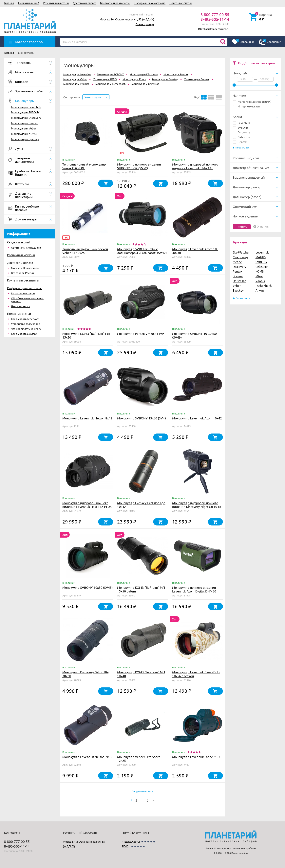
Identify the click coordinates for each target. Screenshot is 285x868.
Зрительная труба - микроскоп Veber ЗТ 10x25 (85, 251)
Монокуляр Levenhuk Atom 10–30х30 (195, 251)
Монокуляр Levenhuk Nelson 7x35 (87, 757)
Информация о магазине (150, 3)
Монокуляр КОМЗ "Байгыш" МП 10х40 (141, 674)
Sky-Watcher (241, 252)
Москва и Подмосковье (25, 268)
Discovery (242, 132)
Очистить (263, 227)
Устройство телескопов (26, 324)
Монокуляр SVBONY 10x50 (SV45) (87, 587)
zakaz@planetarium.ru (215, 29)
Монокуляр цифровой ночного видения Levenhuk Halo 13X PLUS (87, 505)
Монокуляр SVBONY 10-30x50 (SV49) (194, 335)
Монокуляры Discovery (26, 118)
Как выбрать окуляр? (24, 334)
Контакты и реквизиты (115, 3)
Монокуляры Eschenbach (110, 84)
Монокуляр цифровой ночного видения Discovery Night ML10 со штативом (197, 506)
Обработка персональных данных (27, 300)
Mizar (259, 276)
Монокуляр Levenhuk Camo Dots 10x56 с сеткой (196, 674)
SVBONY (241, 127)
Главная (9, 3)
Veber (237, 286)
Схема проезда (145, 24)
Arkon (260, 290)
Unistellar (239, 281)
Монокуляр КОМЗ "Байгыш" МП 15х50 (86, 335)
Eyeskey (238, 290)
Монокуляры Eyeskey (25, 139)
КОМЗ (260, 271)
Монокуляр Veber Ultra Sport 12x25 (138, 758)
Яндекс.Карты (131, 841)
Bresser (238, 276)
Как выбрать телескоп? (25, 319)
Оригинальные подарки (26, 247)
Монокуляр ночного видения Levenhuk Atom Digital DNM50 (194, 589)
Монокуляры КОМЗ (24, 134)
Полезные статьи (180, 3)
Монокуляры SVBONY (25, 112)
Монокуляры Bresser (197, 79)
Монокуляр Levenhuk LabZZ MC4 (196, 757)
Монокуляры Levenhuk (26, 107)
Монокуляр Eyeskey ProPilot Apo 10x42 (141, 505)
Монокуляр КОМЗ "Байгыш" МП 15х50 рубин (141, 589)
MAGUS (261, 257)
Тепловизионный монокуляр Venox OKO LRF (84, 166)
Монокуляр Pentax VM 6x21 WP (141, 333)
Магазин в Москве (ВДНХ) (252, 101)
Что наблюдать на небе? (26, 329)
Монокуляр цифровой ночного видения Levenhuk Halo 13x (195, 166)
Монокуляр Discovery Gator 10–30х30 (85, 674)
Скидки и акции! (28, 3)
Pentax (240, 142)
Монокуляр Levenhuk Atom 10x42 (197, 418)
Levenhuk (241, 123)
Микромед (240, 257)
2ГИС (125, 846)
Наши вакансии (21, 306)
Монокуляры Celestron (145, 84)
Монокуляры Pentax (24, 123)
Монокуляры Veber (24, 128)
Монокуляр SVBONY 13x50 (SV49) (142, 418)
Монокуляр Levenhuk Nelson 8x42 (87, 418)
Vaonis (260, 281)
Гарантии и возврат (23, 293)
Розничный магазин (56, 3)
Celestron (242, 137)
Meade (237, 262)
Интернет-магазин (247, 106)
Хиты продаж (93, 97)
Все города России (22, 273)
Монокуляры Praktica (76, 84)
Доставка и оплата (84, 3)
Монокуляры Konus (134, 79)
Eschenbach (264, 286)
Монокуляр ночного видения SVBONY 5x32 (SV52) (139, 166)
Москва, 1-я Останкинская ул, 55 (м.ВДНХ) (127, 19)
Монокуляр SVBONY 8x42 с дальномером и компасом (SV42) (142, 251)
